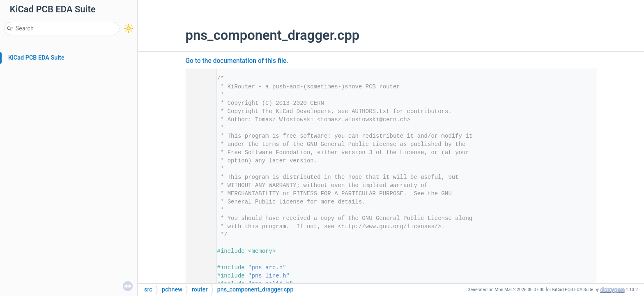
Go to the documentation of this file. (237, 61)
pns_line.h (269, 276)
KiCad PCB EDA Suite (36, 58)
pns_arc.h (267, 268)
